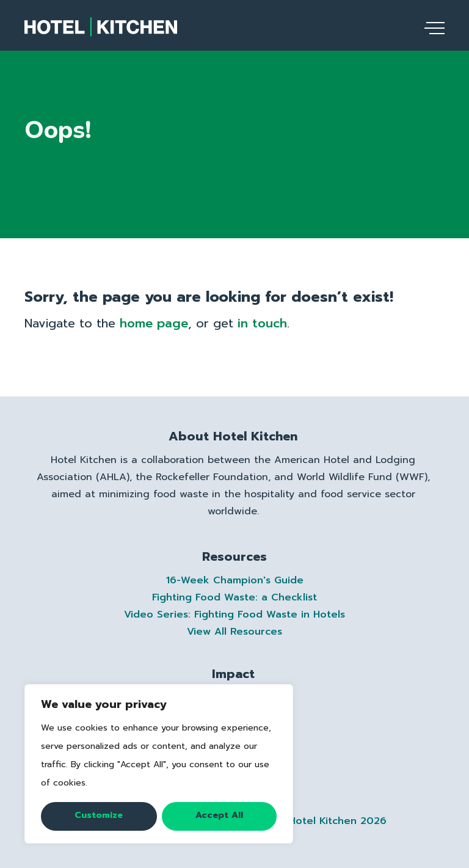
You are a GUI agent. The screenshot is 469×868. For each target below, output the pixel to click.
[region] (159, 764)
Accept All (219, 815)
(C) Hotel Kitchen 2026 (327, 821)
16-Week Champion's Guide (235, 580)
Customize (99, 815)
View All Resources (234, 632)
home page (154, 323)
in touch (262, 323)
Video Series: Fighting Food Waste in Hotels (234, 615)
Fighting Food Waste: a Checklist (234, 597)
